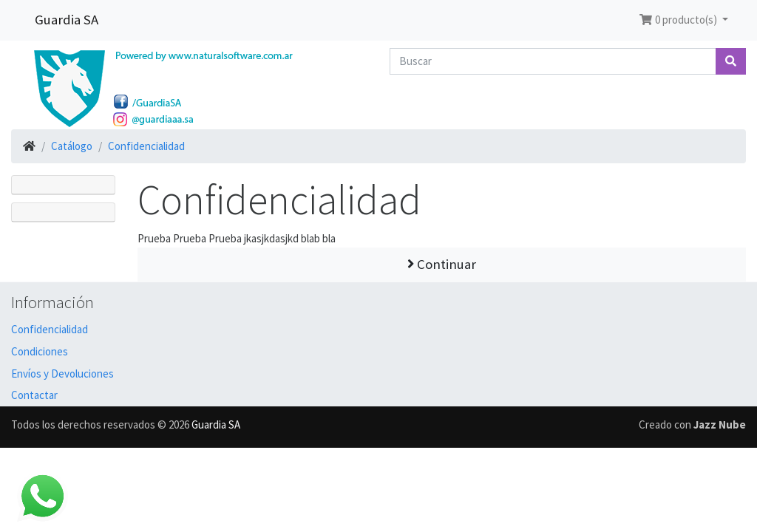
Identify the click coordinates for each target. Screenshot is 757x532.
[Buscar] (553, 62)
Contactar (34, 395)
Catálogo (72, 146)
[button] (683, 20)
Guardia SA (67, 20)
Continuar (442, 264)
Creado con (692, 424)
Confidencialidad (146, 146)
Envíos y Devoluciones (62, 374)
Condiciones (40, 351)
